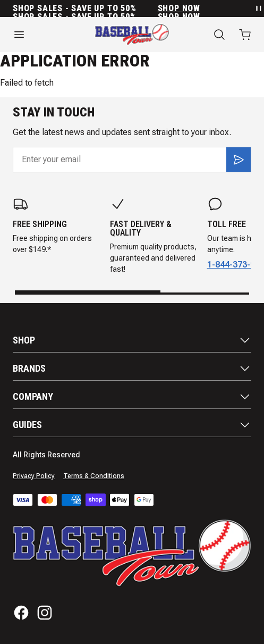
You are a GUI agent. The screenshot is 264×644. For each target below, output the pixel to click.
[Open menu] (41, 35)
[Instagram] (45, 613)
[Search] (219, 35)
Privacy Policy (34, 476)
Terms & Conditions (94, 476)
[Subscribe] (239, 160)
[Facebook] (21, 613)
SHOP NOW (179, 9)
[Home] (132, 35)
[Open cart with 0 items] (245, 35)
